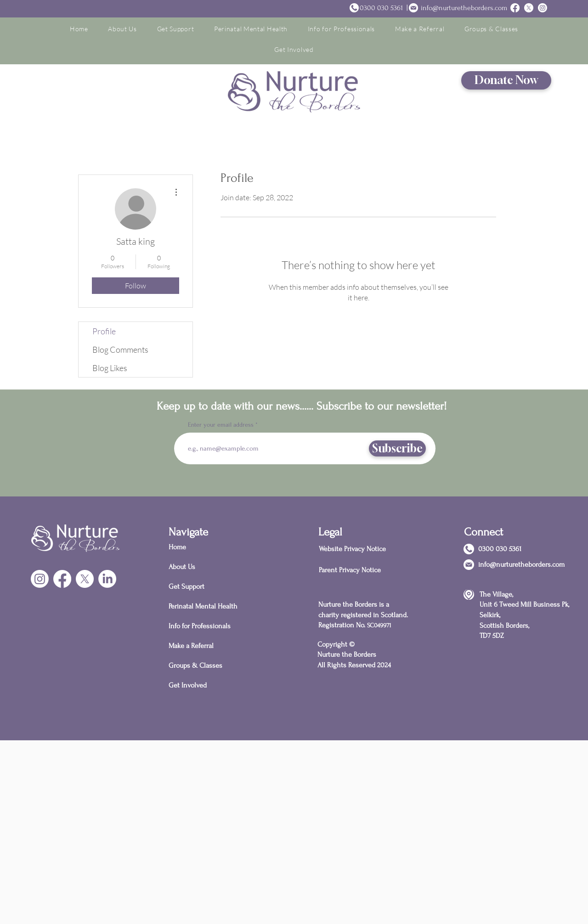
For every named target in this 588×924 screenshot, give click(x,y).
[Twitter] (529, 8)
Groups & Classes (195, 665)
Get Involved (188, 685)
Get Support (187, 586)
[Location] (469, 594)
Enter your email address (221, 425)
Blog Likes (110, 368)
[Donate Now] (506, 80)
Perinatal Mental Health (201, 606)
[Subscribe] (397, 448)
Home (177, 547)
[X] (85, 579)
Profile (104, 331)
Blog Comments (120, 349)
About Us (182, 567)
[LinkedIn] (107, 579)
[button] (122, 29)
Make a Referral (191, 646)
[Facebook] (62, 579)
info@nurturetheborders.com (464, 8)
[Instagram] (543, 8)
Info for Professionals (200, 626)
